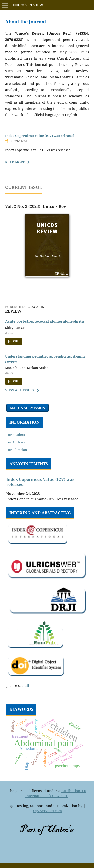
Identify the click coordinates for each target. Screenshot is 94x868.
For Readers (16, 435)
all (27, 686)
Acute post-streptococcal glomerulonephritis (45, 321)
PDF (15, 341)
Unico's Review (28, 5)
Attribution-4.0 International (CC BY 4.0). (56, 793)
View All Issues (20, 390)
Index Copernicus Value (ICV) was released (40, 136)
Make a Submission (27, 408)
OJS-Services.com (48, 811)
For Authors (16, 442)
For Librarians (17, 450)
